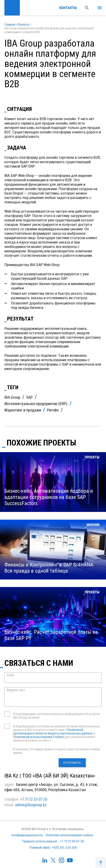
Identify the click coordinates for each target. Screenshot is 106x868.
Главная (10, 24)
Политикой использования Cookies (38, 737)
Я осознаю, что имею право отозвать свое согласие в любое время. (57, 751)
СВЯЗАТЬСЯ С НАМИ (39, 663)
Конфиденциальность (27, 835)
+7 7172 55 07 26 (34, 799)
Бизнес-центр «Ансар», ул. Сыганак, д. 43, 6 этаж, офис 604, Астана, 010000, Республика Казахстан (51, 787)
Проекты (23, 24)
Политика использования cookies (69, 835)
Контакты (68, 8)
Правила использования (40, 841)
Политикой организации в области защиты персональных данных (53, 731)
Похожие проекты (41, 442)
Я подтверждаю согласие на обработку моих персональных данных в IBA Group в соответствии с (56, 728)
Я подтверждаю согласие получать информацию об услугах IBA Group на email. (56, 716)
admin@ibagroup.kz (31, 805)
